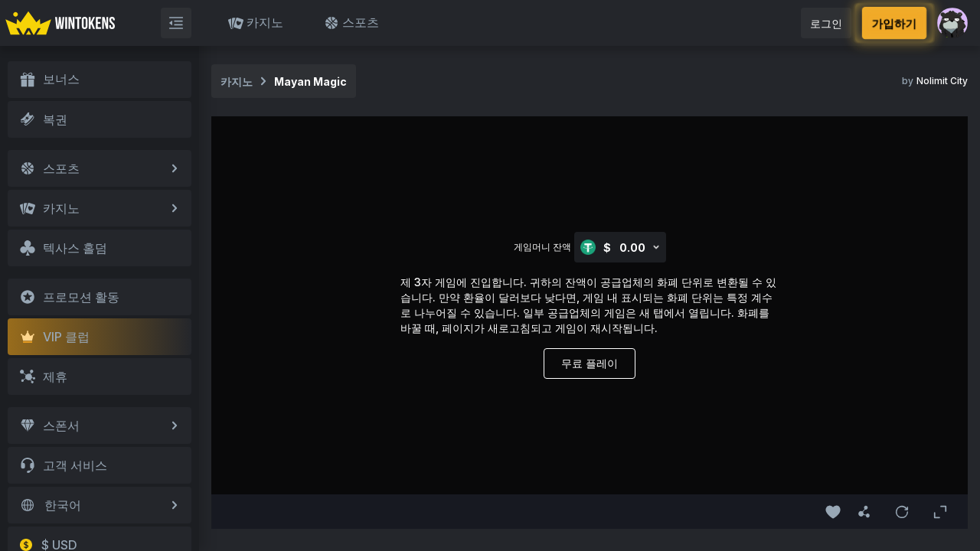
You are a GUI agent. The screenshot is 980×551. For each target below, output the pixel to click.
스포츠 (351, 23)
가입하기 (895, 23)
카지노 (256, 23)
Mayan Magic (310, 82)
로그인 (826, 23)
